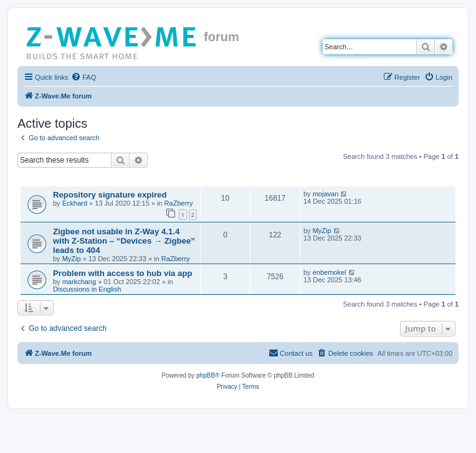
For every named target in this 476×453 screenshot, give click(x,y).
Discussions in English (87, 289)
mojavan (326, 194)
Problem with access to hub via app (123, 273)
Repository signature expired (110, 195)
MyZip (72, 259)
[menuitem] (83, 77)
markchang (79, 282)
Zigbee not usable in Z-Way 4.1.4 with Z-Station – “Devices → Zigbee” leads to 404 (124, 241)
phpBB (206, 375)
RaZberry (179, 203)
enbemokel (330, 272)
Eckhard (75, 203)
